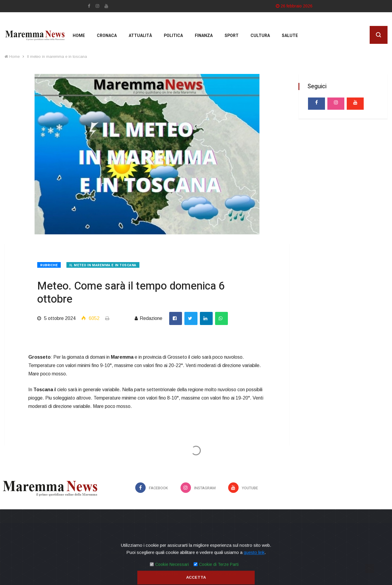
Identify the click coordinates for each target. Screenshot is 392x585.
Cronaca (107, 36)
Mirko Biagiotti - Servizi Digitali (208, 574)
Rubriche (49, 265)
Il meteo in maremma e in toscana (57, 57)
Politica (173, 36)
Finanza (204, 36)
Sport (232, 36)
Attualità (140, 36)
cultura (260, 36)
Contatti (210, 534)
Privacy (182, 534)
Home (79, 36)
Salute (290, 36)
